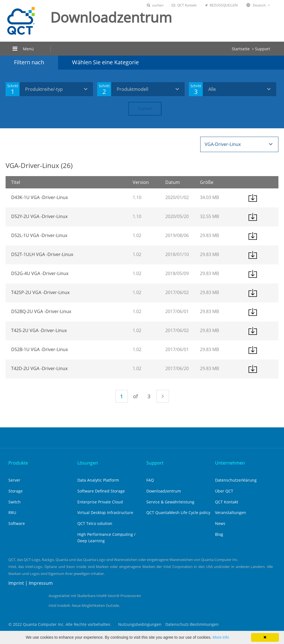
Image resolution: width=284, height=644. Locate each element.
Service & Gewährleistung (170, 502)
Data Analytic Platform (98, 480)
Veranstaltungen (231, 512)
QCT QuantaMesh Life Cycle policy (178, 512)
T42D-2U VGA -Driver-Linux (39, 368)
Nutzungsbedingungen (140, 624)
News (220, 523)
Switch (15, 502)
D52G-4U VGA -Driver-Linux (40, 273)
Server (14, 480)
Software (17, 523)
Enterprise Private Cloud (100, 502)
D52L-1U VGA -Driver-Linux (39, 235)
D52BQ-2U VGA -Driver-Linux (41, 311)
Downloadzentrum (164, 491)
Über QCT (224, 491)
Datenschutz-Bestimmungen (192, 624)
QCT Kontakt (184, 5)
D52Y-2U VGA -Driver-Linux (39, 216)
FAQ (150, 480)
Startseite (241, 49)
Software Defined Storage (101, 491)
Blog (219, 534)
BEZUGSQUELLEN (221, 5)
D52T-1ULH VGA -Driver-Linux (42, 254)
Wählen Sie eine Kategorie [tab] (105, 62)
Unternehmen (230, 463)
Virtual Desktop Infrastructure (105, 512)
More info (221, 637)
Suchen (145, 108)
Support (262, 49)
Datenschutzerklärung (236, 480)
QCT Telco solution (95, 523)
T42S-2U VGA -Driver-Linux (39, 330)
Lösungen (88, 463)
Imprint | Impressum (31, 583)
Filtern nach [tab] (29, 62)
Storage (15, 491)
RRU (12, 512)
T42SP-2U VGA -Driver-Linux (40, 292)
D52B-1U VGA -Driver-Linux (40, 349)
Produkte (18, 463)
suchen (155, 5)
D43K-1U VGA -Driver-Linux (40, 197)
